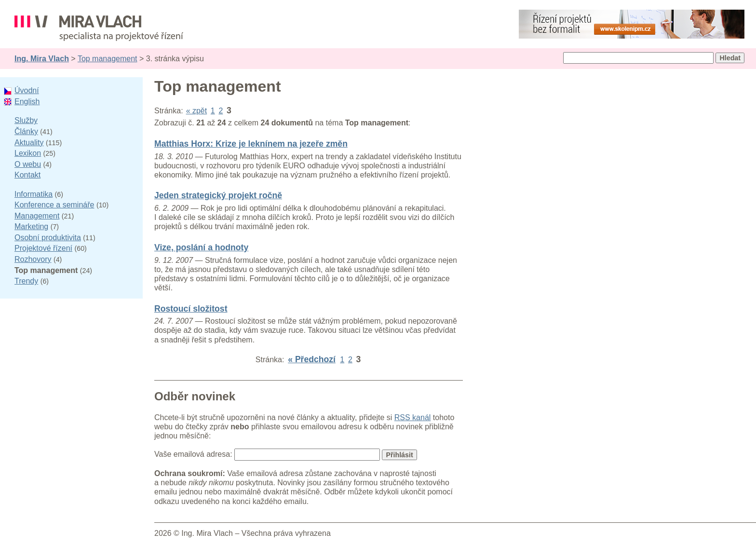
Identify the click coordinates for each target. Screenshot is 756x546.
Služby (26, 120)
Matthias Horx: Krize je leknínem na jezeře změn (251, 144)
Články (26, 131)
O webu (28, 164)
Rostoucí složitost (191, 309)
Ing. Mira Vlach (42, 59)
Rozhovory (33, 259)
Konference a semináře (54, 205)
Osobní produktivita (48, 238)
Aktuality (29, 143)
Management (37, 216)
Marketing (31, 226)
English (27, 102)
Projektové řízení (43, 248)
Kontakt (27, 175)
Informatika (34, 194)
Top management (108, 59)
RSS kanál (413, 417)
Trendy (26, 281)
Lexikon (28, 153)
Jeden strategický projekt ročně (218, 195)
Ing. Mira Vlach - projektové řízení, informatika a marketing (99, 28)
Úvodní (27, 90)
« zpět (197, 111)
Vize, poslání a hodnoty (201, 247)
